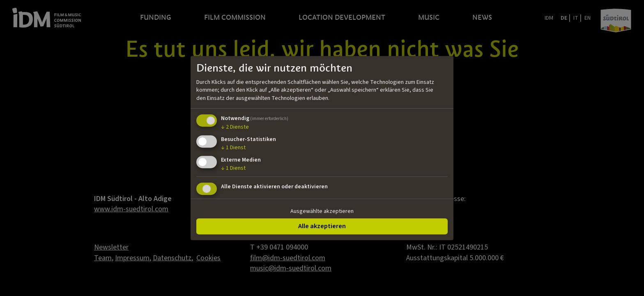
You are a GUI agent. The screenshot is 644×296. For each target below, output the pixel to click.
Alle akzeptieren (322, 226)
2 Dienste (235, 127)
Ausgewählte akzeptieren (322, 211)
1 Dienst (233, 148)
